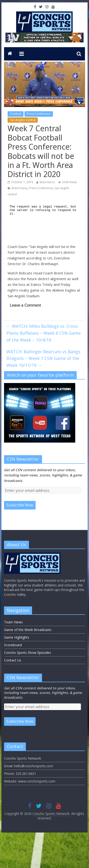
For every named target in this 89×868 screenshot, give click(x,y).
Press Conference (39, 114)
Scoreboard (13, 645)
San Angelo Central (23, 120)
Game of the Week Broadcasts (28, 630)
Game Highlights (17, 637)
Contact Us (13, 660)
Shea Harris (47, 182)
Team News (13, 622)
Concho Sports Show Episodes (28, 653)
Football (16, 114)
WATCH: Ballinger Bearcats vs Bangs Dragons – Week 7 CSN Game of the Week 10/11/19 (43, 358)
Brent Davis (19, 188)
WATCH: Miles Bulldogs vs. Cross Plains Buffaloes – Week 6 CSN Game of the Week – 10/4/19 (44, 333)
